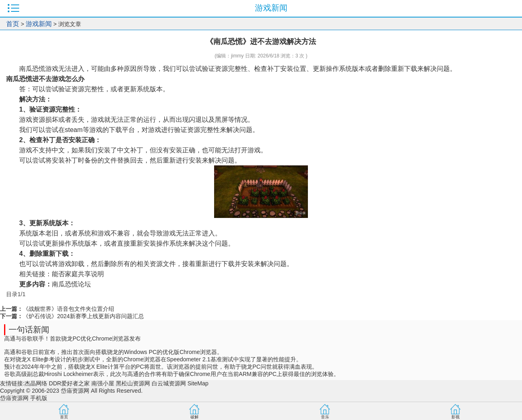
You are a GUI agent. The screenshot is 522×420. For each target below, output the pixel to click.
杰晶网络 (36, 383)
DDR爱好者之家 (69, 383)
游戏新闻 (39, 24)
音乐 (325, 417)
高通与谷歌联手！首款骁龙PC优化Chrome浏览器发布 (72, 339)
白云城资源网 (169, 383)
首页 (13, 24)
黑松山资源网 (133, 383)
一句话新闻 (29, 330)
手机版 (39, 398)
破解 (195, 417)
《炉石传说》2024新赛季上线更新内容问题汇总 (83, 316)
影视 (456, 417)
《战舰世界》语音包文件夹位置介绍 (69, 309)
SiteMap (198, 383)
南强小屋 (103, 383)
